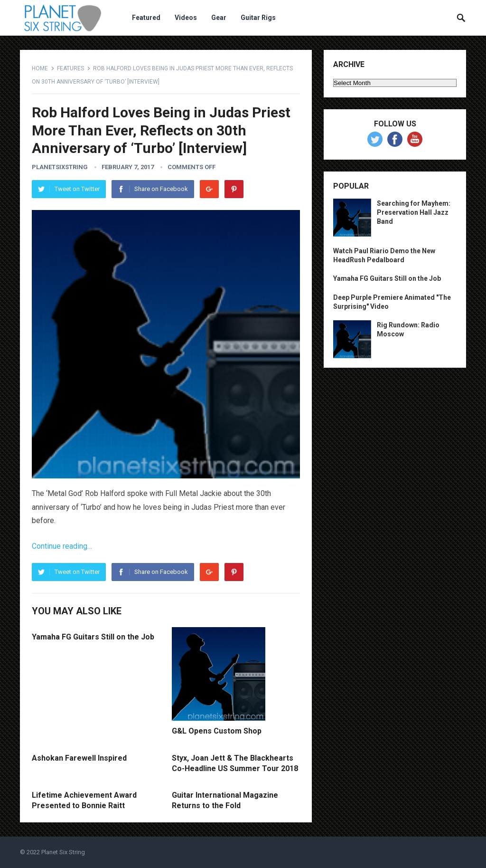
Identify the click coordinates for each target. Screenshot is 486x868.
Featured (146, 18)
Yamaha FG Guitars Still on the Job (93, 637)
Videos (186, 18)
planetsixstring (60, 167)
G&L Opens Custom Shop (217, 731)
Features (70, 68)
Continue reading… (62, 546)
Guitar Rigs (258, 18)
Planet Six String (63, 852)
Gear (219, 18)
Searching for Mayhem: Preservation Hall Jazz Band (414, 212)
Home (40, 68)
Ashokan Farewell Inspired (79, 758)
